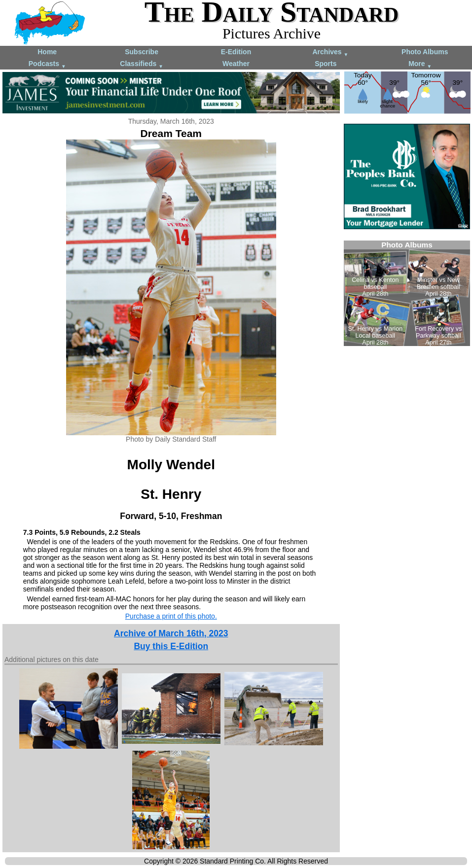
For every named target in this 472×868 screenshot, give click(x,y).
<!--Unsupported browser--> (407, 293)
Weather (236, 64)
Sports (326, 64)
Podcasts (47, 64)
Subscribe (142, 52)
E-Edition (236, 52)
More (420, 64)
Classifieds (142, 64)
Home (47, 52)
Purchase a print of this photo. (171, 616)
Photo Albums (425, 52)
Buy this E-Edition (171, 646)
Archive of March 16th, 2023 (171, 633)
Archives (330, 52)
